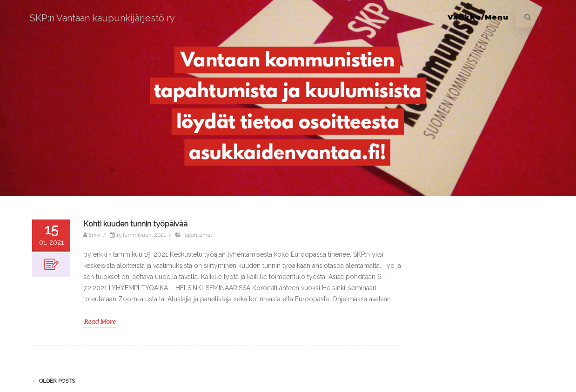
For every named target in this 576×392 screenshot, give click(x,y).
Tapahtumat (197, 235)
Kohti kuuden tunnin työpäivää (135, 224)
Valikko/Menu (478, 17)
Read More (100, 321)
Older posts (54, 381)
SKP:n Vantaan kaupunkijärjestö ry (102, 18)
